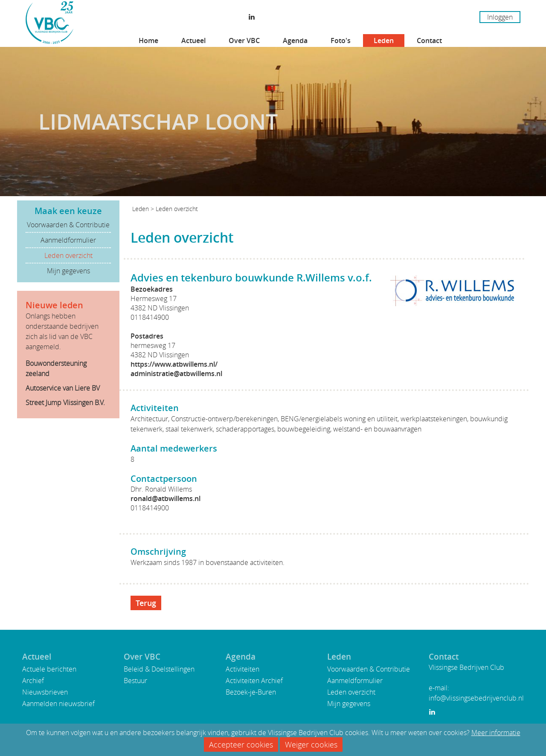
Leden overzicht (68, 255)
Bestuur (135, 681)
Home (148, 41)
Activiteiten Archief (254, 681)
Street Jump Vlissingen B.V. (65, 403)
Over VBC (244, 41)
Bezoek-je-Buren (251, 692)
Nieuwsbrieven (45, 692)
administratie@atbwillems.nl (176, 374)
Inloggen (500, 17)
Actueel (193, 41)
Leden (384, 41)
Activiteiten (243, 669)
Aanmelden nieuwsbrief (58, 704)
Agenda (295, 41)
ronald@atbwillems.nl (166, 498)
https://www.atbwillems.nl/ (174, 364)
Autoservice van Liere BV (63, 388)
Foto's (341, 41)
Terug (146, 603)
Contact (429, 41)
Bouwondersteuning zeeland (56, 368)
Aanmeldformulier (68, 240)
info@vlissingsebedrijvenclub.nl (476, 698)
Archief (33, 681)
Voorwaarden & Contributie (68, 225)
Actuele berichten (49, 669)
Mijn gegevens (68, 271)
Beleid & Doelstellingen (159, 669)
